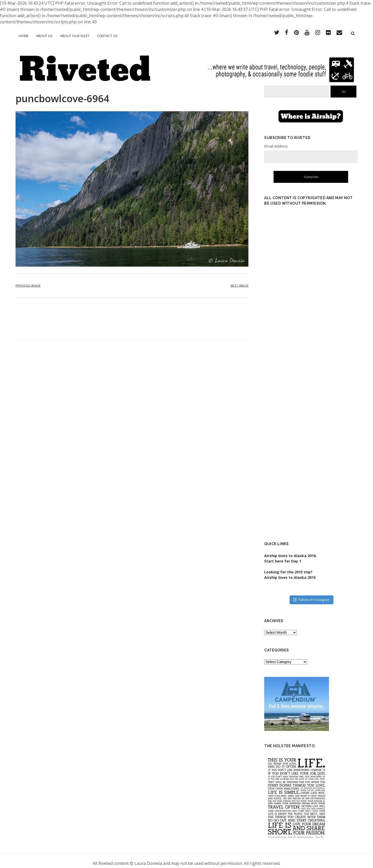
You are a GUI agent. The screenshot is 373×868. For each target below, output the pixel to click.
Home (24, 36)
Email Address (276, 141)
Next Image (239, 281)
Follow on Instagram (311, 595)
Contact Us (107, 36)
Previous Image (28, 281)
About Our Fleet (75, 36)
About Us (44, 36)
